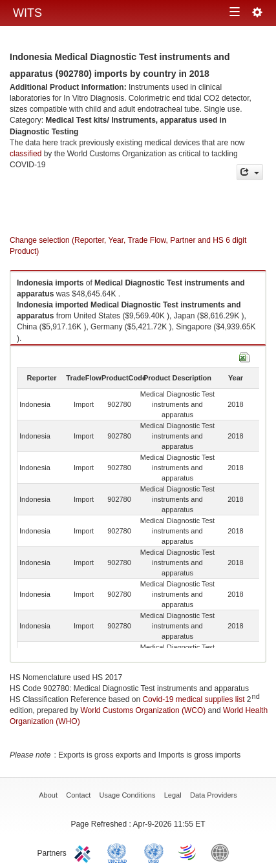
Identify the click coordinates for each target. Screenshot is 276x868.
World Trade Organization (188, 852)
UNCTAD (120, 852)
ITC (85, 852)
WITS (27, 13)
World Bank (223, 852)
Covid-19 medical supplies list (193, 699)
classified (26, 154)
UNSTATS (154, 852)
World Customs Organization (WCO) (143, 710)
